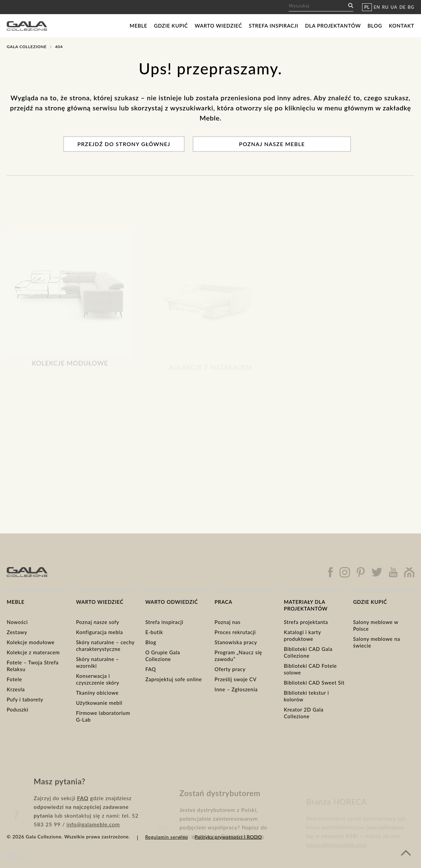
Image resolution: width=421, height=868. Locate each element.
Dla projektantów (333, 26)
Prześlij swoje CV (236, 679)
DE (403, 7)
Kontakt (401, 26)
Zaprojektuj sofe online (173, 679)
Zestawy (17, 632)
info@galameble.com (93, 846)
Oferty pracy (230, 669)
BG (411, 7)
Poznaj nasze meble (272, 144)
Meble (139, 26)
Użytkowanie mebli (99, 703)
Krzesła (16, 689)
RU (385, 7)
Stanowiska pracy (236, 642)
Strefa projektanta (306, 622)
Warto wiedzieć (218, 26)
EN (377, 7)
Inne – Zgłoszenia (236, 689)
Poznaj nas (228, 622)
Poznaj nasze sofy (98, 622)
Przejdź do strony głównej (124, 144)
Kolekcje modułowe (31, 642)
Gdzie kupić (171, 26)
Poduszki (18, 709)
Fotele (14, 679)
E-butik (154, 632)
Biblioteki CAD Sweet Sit (314, 683)
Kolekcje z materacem (33, 652)
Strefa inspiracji (274, 26)
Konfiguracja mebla (100, 632)
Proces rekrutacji (235, 632)
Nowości (17, 622)
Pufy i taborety (25, 699)
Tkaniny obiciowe (97, 693)
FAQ (151, 669)
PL (367, 7)
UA (394, 7)
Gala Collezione (27, 47)
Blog (375, 26)
